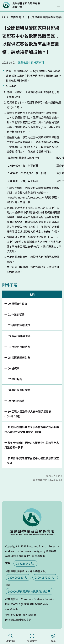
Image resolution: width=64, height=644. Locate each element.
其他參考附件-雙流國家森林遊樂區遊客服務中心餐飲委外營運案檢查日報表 (32, 429)
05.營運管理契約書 (19, 357)
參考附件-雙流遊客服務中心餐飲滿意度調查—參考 (32, 461)
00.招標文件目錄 (18, 303)
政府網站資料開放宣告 (18, 620)
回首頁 (21, 5)
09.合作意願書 (16, 401)
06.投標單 (14, 368)
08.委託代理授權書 (19, 390)
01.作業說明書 (16, 314)
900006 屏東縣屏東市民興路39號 (30, 591)
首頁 (4, 17)
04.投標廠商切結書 (19, 347)
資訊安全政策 (13, 615)
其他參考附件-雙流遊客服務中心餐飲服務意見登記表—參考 (32, 445)
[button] (58, 6)
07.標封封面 (15, 379)
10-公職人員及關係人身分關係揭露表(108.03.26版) (28, 414)
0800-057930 (45, 577)
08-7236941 (25, 563)
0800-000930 (18, 577)
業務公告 (16, 17)
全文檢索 (11, 638)
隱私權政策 (30, 615)
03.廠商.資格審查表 (19, 336)
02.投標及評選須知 (19, 325)
